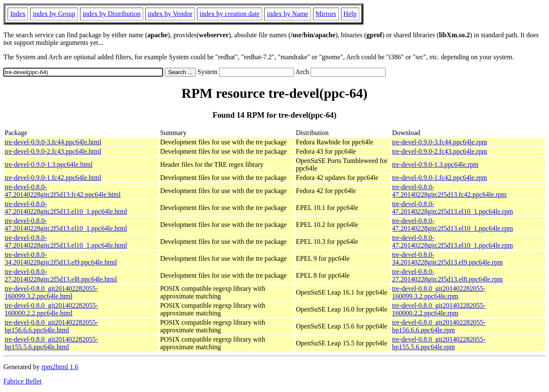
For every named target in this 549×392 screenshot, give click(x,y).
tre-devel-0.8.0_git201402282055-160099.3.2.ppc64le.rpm (439, 292)
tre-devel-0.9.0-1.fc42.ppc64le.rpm (440, 178)
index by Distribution (112, 14)
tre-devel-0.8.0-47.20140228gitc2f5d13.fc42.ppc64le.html (63, 191)
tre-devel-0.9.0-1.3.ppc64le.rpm (435, 164)
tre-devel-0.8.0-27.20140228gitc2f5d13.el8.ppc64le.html (61, 275)
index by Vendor (170, 14)
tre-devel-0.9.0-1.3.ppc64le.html (49, 164)
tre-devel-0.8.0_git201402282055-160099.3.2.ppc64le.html (51, 292)
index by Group (54, 14)
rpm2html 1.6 (60, 367)
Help (350, 14)
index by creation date (230, 14)
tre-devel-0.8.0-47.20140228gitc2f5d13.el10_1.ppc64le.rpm (453, 208)
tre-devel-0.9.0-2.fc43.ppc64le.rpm (440, 151)
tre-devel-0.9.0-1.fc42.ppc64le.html (53, 178)
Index (18, 14)
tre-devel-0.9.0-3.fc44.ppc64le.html (53, 142)
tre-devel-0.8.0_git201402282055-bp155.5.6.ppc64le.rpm (439, 343)
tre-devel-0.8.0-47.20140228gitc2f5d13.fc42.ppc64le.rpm (449, 191)
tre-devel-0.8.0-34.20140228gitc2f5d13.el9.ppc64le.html (61, 258)
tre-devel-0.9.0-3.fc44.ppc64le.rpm (440, 142)
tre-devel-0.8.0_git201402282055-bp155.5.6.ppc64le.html (51, 343)
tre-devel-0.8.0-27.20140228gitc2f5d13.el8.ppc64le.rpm (448, 275)
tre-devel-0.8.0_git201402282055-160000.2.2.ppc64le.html (51, 309)
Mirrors (326, 14)
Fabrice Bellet (22, 381)
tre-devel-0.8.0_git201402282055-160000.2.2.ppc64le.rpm (439, 309)
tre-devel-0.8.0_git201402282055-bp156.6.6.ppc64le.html (51, 326)
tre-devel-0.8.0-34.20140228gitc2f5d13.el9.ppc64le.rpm (448, 258)
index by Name (288, 14)
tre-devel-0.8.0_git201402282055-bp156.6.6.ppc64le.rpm (439, 326)
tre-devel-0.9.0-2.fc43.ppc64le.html (53, 151)
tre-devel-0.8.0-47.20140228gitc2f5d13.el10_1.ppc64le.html (66, 208)
